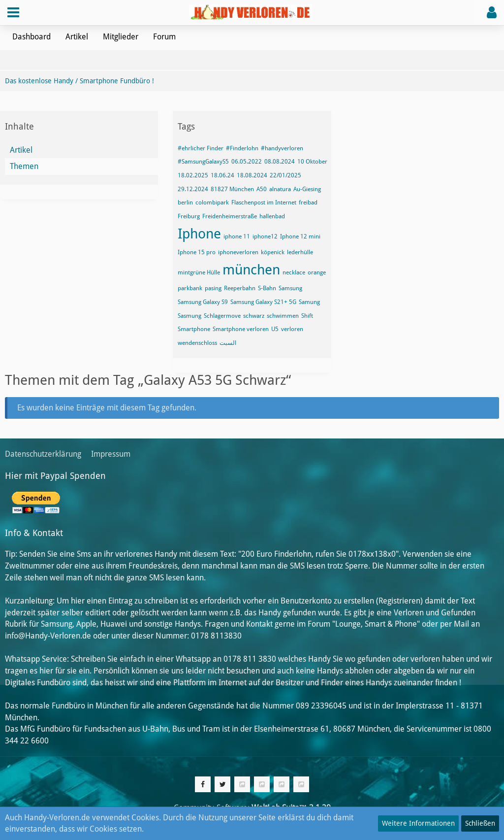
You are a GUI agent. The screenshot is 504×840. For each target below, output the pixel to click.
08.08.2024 (280, 162)
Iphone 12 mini (300, 236)
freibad (308, 202)
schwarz (254, 316)
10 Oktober (312, 162)
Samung (309, 302)
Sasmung (189, 316)
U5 (275, 329)
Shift (307, 316)
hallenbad (272, 216)
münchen (251, 270)
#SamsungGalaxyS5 (203, 162)
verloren (292, 329)
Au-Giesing (307, 189)
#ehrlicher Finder (201, 148)
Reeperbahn (240, 288)
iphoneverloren (238, 252)
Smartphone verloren (241, 329)
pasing (213, 288)
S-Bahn (267, 288)
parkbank (190, 288)
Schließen (480, 823)
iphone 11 (237, 236)
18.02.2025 (193, 175)
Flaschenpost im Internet (264, 202)
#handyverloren (282, 148)
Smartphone (194, 329)
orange (317, 272)
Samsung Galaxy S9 (203, 302)
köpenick (273, 252)
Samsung (290, 288)
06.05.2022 (247, 162)
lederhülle (300, 252)
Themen (24, 166)
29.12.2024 (193, 189)
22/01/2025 (285, 175)
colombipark (212, 202)
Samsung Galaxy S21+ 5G (263, 302)
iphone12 (265, 236)
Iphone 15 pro (197, 252)
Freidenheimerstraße (230, 216)
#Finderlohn (242, 148)
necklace (294, 272)
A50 (262, 189)
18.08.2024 (252, 175)
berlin (185, 202)
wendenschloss (197, 343)
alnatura (280, 189)
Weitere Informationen (418, 823)
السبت (228, 343)
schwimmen (283, 316)
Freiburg (189, 216)
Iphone (199, 234)
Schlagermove (222, 316)
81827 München (232, 189)
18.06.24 (222, 175)
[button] (13, 13)
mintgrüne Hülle (199, 272)
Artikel (21, 150)
